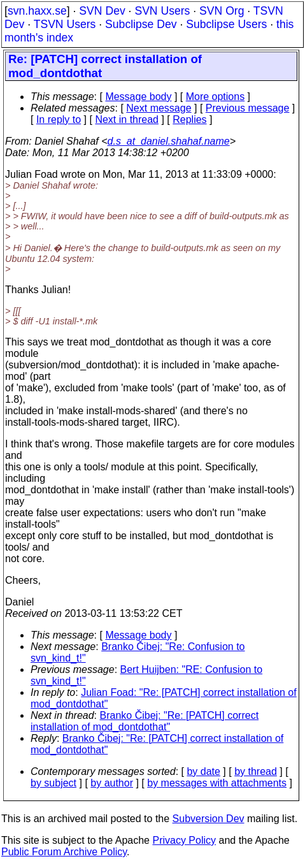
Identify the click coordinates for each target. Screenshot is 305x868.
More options (216, 97)
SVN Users (162, 11)
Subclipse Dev (141, 24)
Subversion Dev (209, 819)
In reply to (59, 119)
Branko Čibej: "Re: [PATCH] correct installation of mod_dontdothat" (145, 721)
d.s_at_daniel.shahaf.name (169, 141)
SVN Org (222, 11)
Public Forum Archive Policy (64, 852)
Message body (138, 97)
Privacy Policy (184, 840)
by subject (53, 783)
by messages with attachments (217, 783)
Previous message (248, 108)
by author (112, 783)
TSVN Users (65, 24)
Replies (189, 119)
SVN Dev (102, 11)
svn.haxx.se (37, 11)
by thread (256, 771)
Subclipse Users (226, 24)
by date (203, 771)
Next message (159, 108)
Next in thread (127, 119)
